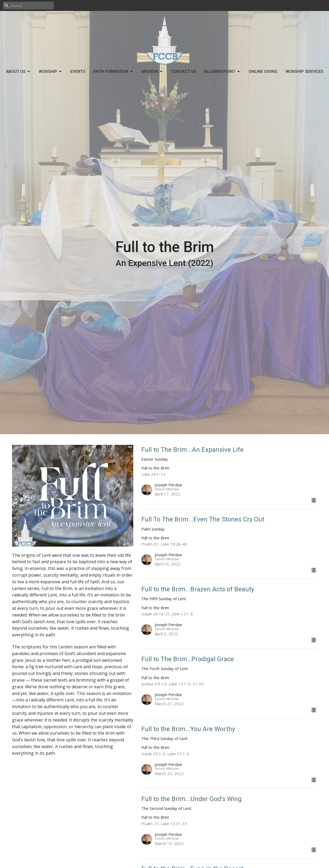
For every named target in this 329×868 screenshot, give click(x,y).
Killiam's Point (222, 72)
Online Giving (263, 72)
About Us (18, 72)
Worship (51, 72)
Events (78, 72)
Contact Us (184, 72)
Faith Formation (113, 72)
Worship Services (304, 72)
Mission (152, 72)
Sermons (147, 420)
